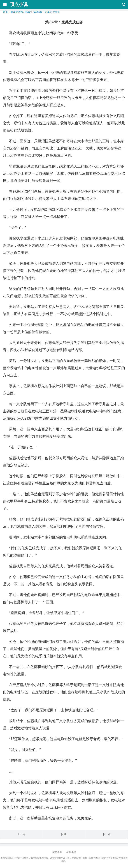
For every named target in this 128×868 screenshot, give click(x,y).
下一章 (106, 834)
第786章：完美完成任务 (47, 12)
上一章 (22, 834)
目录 (64, 834)
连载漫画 (57, 852)
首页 (5, 12)
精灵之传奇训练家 (21, 12)
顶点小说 (19, 4)
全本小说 (71, 852)
